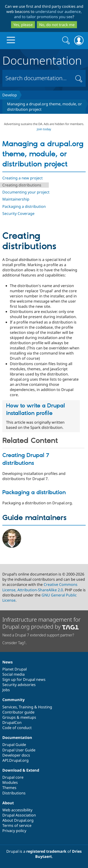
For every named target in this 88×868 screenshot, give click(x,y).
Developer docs (16, 755)
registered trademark (46, 851)
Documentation (42, 59)
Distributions (14, 793)
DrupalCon (12, 722)
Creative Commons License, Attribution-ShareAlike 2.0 (40, 587)
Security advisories (19, 685)
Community (13, 700)
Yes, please (23, 25)
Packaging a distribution (24, 206)
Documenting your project (26, 192)
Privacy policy (14, 831)
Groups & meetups (19, 717)
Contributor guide (18, 712)
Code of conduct (17, 728)
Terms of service (17, 825)
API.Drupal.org (15, 760)
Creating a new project (23, 178)
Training (26, 707)
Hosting (45, 707)
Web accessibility (17, 810)
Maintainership (16, 199)
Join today (44, 129)
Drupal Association (19, 815)
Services (10, 707)
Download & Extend (21, 770)
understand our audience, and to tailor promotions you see (48, 14)
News (8, 662)
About (8, 803)
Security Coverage (18, 213)
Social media (13, 674)
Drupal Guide (14, 745)
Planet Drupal (15, 669)
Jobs (6, 690)
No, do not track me (57, 25)
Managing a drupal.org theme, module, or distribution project (43, 154)
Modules (10, 782)
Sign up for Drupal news (24, 679)
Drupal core (13, 777)
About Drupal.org (18, 820)
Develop (10, 95)
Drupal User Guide (19, 750)
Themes (9, 788)
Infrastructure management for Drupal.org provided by (41, 623)
